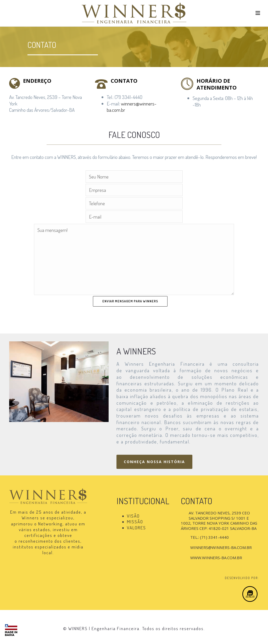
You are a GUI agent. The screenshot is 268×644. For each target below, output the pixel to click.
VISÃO (133, 516)
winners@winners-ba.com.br (132, 107)
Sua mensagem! (134, 259)
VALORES (136, 528)
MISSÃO (135, 522)
